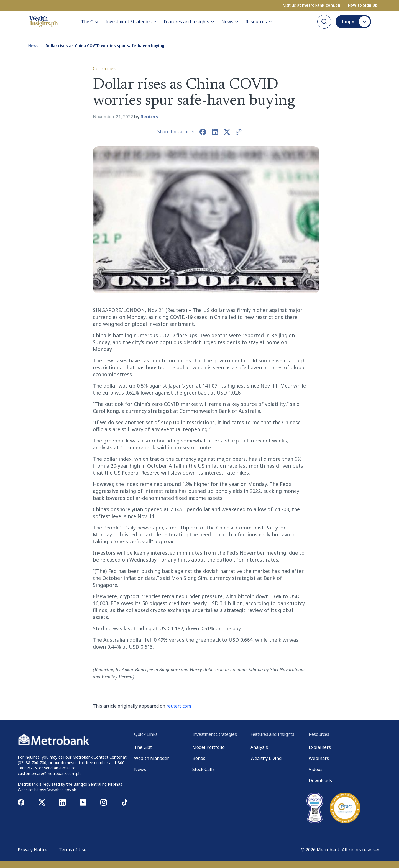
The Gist (90, 22)
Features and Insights (189, 22)
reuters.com (179, 706)
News (230, 22)
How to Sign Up (363, 5)
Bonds (199, 758)
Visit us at (312, 5)
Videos (316, 769)
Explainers (320, 747)
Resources (259, 22)
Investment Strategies (131, 22)
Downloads (320, 780)
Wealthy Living (266, 758)
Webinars (319, 758)
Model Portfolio (209, 747)
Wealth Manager (152, 758)
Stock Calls (204, 769)
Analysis (259, 747)
